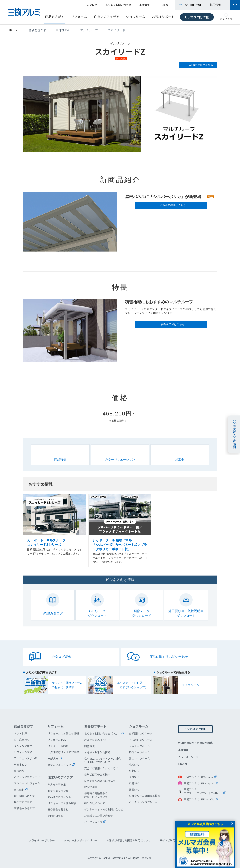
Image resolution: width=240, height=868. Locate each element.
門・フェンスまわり (26, 758)
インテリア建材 (23, 746)
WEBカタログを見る (201, 65)
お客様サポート (163, 17)
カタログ (92, 5)
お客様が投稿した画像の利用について (128, 840)
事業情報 (183, 750)
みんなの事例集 (57, 784)
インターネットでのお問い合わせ (104, 809)
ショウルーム (136, 17)
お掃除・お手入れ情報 (97, 752)
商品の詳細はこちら (173, 324)
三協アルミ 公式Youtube (198, 777)
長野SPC (134, 777)
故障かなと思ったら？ (97, 740)
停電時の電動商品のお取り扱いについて (96, 795)
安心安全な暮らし (58, 809)
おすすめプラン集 (58, 791)
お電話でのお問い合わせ (98, 816)
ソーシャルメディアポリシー (81, 840)
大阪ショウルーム (139, 746)
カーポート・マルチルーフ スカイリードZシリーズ (55, 531)
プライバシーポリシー (42, 840)
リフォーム (79, 17)
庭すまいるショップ (59, 765)
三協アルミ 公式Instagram (199, 783)
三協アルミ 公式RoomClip (199, 799)
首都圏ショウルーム (141, 733)
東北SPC (134, 771)
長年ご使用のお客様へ (97, 774)
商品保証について (95, 803)
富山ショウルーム (139, 758)
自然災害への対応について (100, 781)
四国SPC (134, 789)
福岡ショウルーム (139, 752)
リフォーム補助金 (58, 746)
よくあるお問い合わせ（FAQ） (102, 734)
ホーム (14, 30)
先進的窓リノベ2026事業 (65, 752)
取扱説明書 (91, 787)
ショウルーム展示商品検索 (145, 796)
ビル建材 (19, 790)
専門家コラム (55, 816)
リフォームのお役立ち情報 (63, 733)
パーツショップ (93, 822)
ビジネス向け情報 (197, 17)
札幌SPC (134, 764)
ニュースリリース (188, 757)
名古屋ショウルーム (141, 740)
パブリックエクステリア (28, 777)
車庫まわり (63, 30)
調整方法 (89, 746)
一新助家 (53, 759)
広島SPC (134, 783)
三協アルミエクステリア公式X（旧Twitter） (203, 791)
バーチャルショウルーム (143, 802)
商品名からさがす (24, 808)
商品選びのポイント (59, 797)
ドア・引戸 (20, 733)
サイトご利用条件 (170, 840)
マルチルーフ (89, 30)
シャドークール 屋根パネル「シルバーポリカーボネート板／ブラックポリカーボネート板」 (120, 531)
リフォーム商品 (23, 752)
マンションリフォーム (27, 783)
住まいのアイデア (106, 17)
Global (183, 764)
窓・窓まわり (22, 740)
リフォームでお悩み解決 (62, 803)
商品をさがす (55, 17)
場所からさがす (23, 802)
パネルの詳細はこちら (173, 205)
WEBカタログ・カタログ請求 (195, 743)
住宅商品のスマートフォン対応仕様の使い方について (102, 760)
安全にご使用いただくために (101, 768)
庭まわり (19, 771)
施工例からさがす (24, 796)
